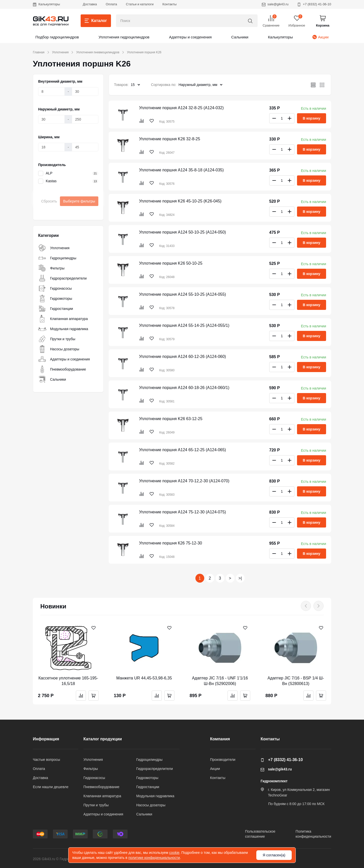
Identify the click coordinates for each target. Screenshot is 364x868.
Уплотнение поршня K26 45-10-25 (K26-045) (180, 201)
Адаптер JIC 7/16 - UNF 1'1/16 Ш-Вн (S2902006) (220, 681)
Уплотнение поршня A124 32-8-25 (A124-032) (181, 108)
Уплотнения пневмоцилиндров (98, 52)
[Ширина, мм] (51, 147)
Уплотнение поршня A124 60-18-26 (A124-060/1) (184, 388)
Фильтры (51, 268)
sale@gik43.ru (275, 4)
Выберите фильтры (79, 201)
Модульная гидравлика (63, 329)
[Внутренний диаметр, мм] (51, 92)
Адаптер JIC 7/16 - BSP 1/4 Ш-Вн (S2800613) (296, 681)
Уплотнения (60, 52)
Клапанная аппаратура (63, 319)
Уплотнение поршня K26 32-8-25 (170, 139)
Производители (223, 760)
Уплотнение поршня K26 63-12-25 (171, 419)
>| (240, 578)
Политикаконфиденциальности (313, 834)
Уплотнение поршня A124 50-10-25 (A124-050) (183, 232)
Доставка (90, 4)
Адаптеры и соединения (64, 359)
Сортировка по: (164, 85)
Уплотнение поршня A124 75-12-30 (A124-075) (183, 512)
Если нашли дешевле (51, 787)
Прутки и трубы (57, 339)
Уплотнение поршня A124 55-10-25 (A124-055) (183, 294)
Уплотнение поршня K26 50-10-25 (171, 263)
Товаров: (121, 85)
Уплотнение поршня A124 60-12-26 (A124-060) (183, 357)
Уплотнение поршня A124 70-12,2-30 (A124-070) (184, 481)
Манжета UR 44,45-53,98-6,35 (144, 678)
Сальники (240, 37)
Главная (39, 52)
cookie (174, 853)
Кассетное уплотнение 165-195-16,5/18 (68, 681)
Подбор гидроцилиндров (57, 37)
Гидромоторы (55, 299)
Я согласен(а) (274, 855)
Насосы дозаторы (59, 349)
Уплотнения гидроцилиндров (124, 37)
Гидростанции (56, 309)
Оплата (111, 4)
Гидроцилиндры (57, 258)
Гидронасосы (55, 288)
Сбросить (49, 201)
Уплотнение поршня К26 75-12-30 (170, 543)
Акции (321, 37)
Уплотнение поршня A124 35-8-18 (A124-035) (181, 170)
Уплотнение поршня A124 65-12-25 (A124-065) (183, 450)
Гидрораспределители (62, 278)
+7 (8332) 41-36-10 (314, 4)
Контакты (170, 4)
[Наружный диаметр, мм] (51, 119)
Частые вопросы (47, 760)
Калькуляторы (46, 4)
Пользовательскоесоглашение (260, 834)
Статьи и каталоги (140, 4)
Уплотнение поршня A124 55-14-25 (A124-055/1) (184, 325)
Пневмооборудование (62, 369)
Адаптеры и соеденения (190, 37)
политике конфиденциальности (154, 858)
